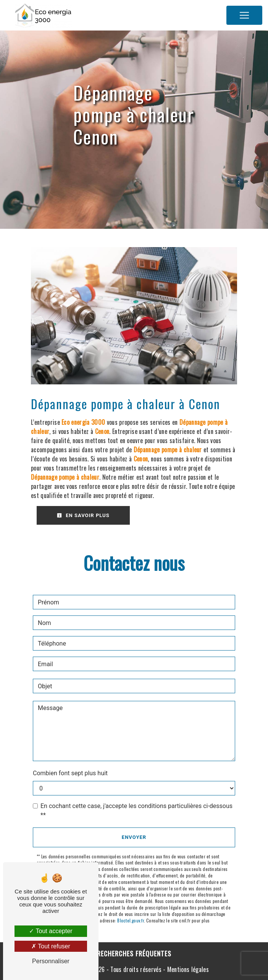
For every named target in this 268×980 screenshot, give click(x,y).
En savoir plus (83, 515)
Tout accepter (51, 931)
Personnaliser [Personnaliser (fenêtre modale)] (51, 961)
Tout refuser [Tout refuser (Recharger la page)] (51, 946)
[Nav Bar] (244, 15)
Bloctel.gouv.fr (130, 921)
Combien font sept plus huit (70, 773)
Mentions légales (187, 969)
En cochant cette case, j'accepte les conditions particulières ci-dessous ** (136, 811)
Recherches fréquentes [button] (134, 953)
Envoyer (134, 837)
